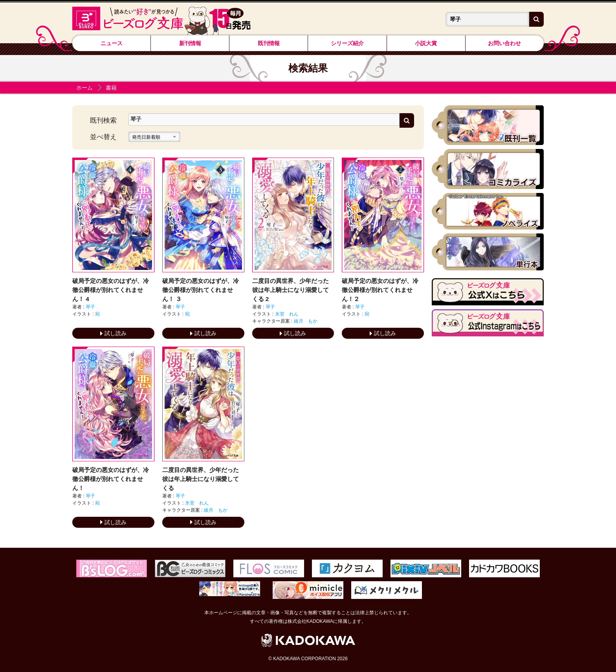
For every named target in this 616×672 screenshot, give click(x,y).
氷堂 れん (287, 314)
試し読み (113, 333)
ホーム (84, 88)
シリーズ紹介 (347, 43)
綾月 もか (306, 321)
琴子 (90, 307)
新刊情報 (190, 43)
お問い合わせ (504, 43)
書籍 (111, 88)
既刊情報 (269, 43)
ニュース (112, 43)
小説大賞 (426, 43)
